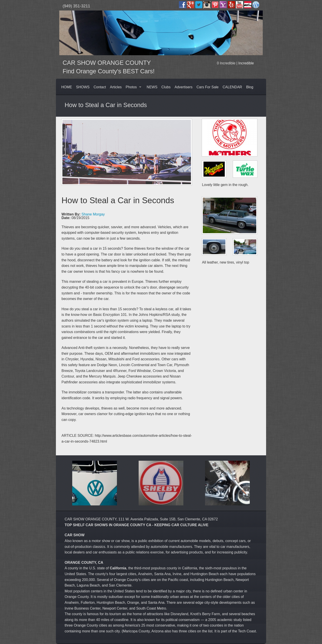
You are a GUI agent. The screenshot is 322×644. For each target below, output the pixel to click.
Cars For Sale (208, 87)
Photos (131, 87)
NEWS (152, 87)
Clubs (166, 87)
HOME (67, 87)
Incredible (246, 63)
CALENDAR (232, 87)
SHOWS (83, 87)
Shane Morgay (93, 214)
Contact (100, 87)
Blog (250, 87)
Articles (116, 87)
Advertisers (184, 87)
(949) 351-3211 (76, 6)
